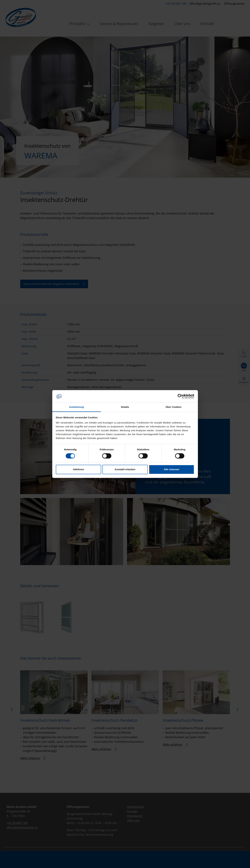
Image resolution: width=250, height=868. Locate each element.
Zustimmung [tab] (76, 407)
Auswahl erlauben (125, 469)
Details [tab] (125, 407)
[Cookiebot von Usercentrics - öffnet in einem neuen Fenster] (180, 396)
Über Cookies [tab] (174, 407)
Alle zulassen (171, 469)
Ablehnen (78, 469)
